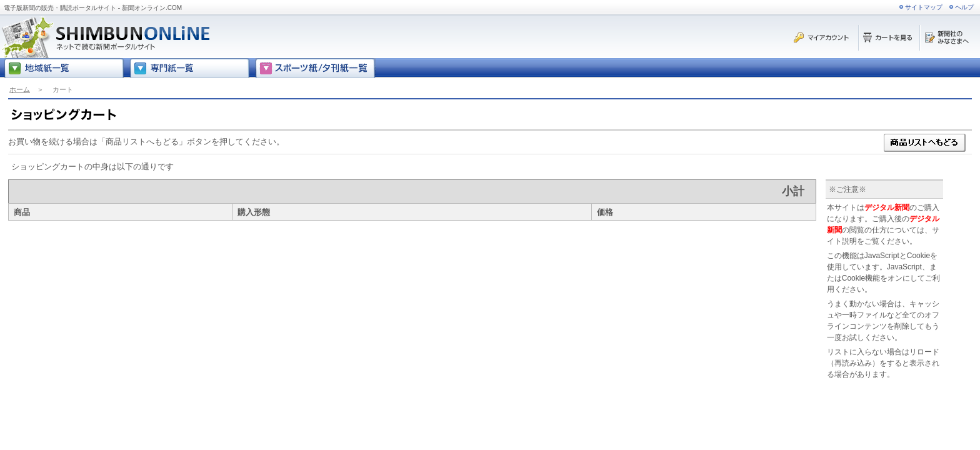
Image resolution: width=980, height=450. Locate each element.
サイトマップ (924, 7)
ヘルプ (964, 7)
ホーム (20, 89)
